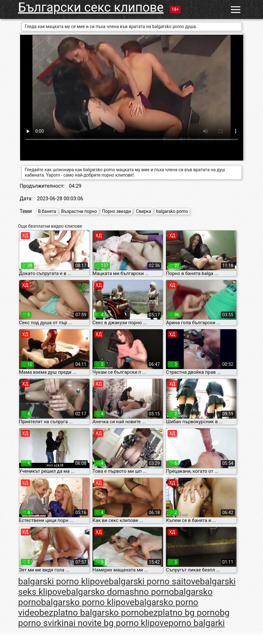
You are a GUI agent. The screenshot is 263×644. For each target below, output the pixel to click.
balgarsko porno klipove (88, 602)
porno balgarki (197, 623)
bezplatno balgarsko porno (91, 613)
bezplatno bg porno (182, 613)
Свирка (144, 211)
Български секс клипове (91, 7)
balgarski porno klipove (64, 581)
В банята (47, 211)
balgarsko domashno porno (120, 592)
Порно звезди (117, 211)
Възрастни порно (79, 211)
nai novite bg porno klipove (116, 623)
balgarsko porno (172, 211)
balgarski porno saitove (154, 581)
